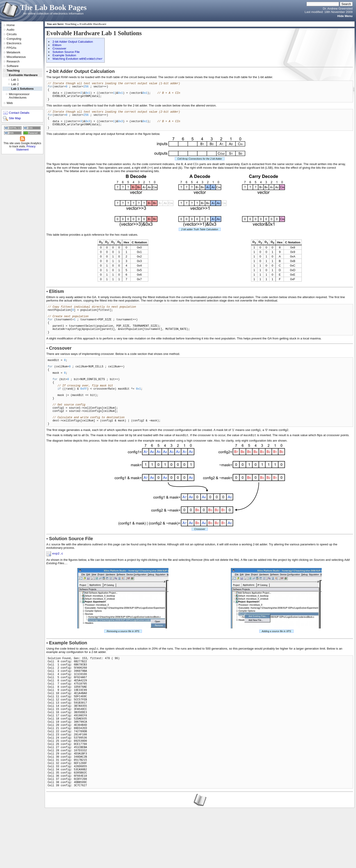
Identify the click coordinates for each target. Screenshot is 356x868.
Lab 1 (15, 80)
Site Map (15, 118)
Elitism (57, 45)
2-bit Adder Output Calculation (73, 42)
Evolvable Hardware (23, 75)
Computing (14, 39)
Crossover (59, 48)
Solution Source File (66, 52)
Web (10, 103)
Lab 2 (15, 84)
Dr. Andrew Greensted (338, 9)
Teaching (13, 70)
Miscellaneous (16, 57)
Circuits (12, 34)
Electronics (14, 43)
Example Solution (64, 55)
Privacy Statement (26, 148)
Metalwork (14, 52)
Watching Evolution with (78, 59)
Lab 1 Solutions (22, 89)
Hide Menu (345, 16)
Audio (10, 30)
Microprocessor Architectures (19, 96)
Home (11, 25)
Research (13, 61)
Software (13, 66)
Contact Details (19, 113)
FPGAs (11, 48)
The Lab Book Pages (53, 7)
